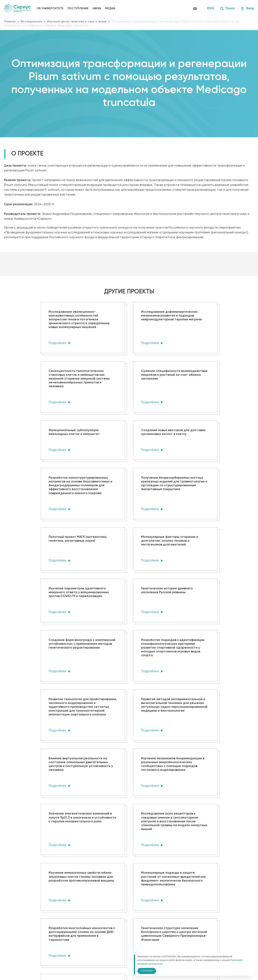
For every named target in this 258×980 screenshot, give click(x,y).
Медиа (110, 8)
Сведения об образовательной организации (86, 944)
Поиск (227, 8)
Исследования (31, 22)
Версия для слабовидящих (79, 956)
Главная (10, 22)
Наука (97, 8)
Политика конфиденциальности (78, 950)
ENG (211, 8)
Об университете (50, 8)
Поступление (78, 8)
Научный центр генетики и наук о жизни (77, 22)
